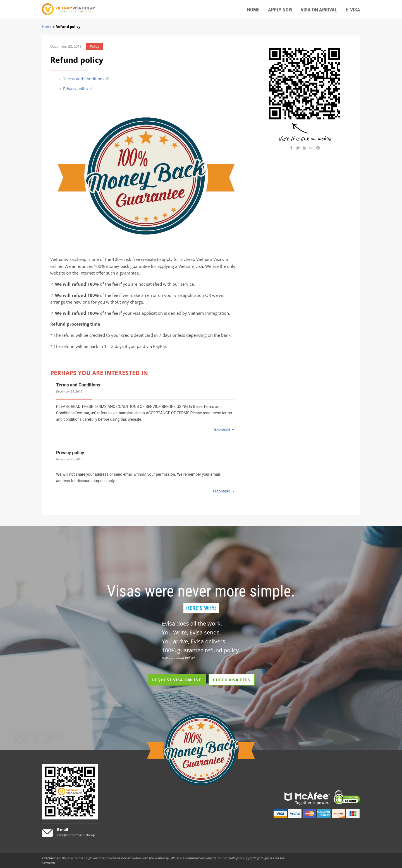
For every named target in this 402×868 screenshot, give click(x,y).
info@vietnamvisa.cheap (76, 835)
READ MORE (222, 430)
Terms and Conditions (81, 79)
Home (47, 27)
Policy (94, 46)
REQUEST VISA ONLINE (177, 680)
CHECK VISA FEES (232, 680)
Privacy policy (73, 89)
